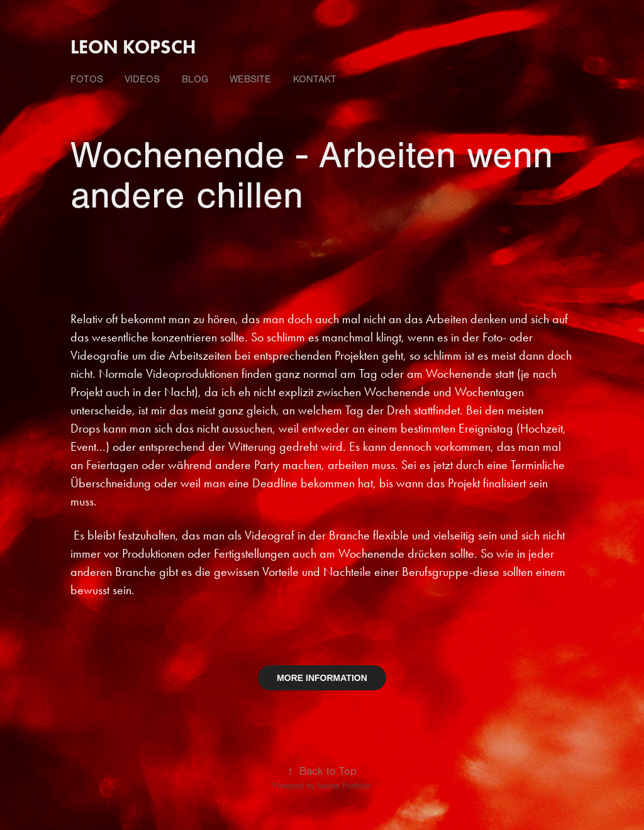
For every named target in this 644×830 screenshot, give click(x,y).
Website (250, 79)
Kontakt (315, 79)
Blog (195, 79)
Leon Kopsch (133, 47)
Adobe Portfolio (344, 786)
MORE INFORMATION (322, 678)
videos (142, 79)
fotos (87, 79)
